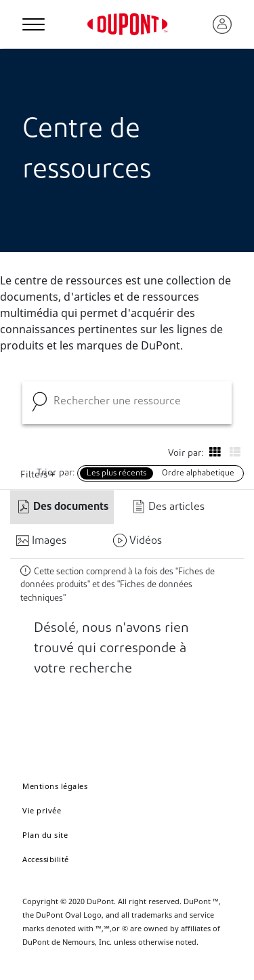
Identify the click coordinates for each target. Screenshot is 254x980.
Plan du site (45, 835)
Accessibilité (46, 859)
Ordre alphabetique (198, 473)
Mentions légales (55, 786)
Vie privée (42, 810)
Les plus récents (117, 473)
